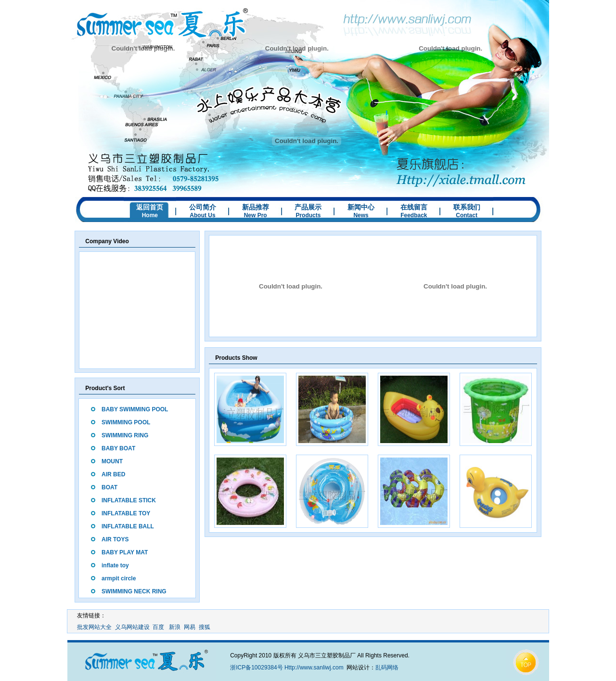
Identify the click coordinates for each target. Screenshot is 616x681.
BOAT (109, 487)
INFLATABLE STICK (129, 500)
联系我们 (467, 207)
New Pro (256, 215)
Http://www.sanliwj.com (314, 668)
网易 (190, 627)
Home (150, 215)
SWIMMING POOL (126, 422)
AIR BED (113, 474)
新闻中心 (361, 207)
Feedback (414, 215)
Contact (467, 215)
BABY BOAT (118, 448)
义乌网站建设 (132, 627)
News (361, 215)
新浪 (175, 627)
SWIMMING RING (125, 435)
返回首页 (150, 207)
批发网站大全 (94, 627)
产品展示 (308, 207)
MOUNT (112, 461)
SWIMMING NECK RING (134, 591)
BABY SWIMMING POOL (135, 409)
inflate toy (115, 565)
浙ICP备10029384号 (256, 668)
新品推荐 (256, 207)
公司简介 (203, 207)
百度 (158, 627)
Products (308, 215)
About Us (202, 215)
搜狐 (205, 627)
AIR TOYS (115, 539)
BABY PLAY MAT (125, 552)
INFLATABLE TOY (126, 513)
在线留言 (414, 207)
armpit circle (119, 578)
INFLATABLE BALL (128, 526)
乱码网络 (387, 668)
